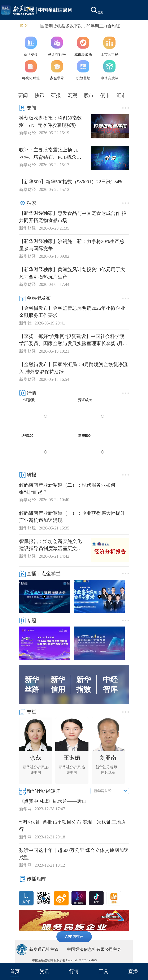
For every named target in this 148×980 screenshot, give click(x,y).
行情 (74, 971)
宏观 (72, 95)
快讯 (40, 95)
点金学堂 (51, 574)
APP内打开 (74, 937)
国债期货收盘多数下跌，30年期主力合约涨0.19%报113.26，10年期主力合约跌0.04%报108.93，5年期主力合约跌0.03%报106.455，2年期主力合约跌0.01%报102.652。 (84, 26)
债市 (105, 95)
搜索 (97, 10)
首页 (15, 971)
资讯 (44, 971)
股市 (89, 95)
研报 (56, 95)
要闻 (23, 95)
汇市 (121, 95)
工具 (104, 971)
